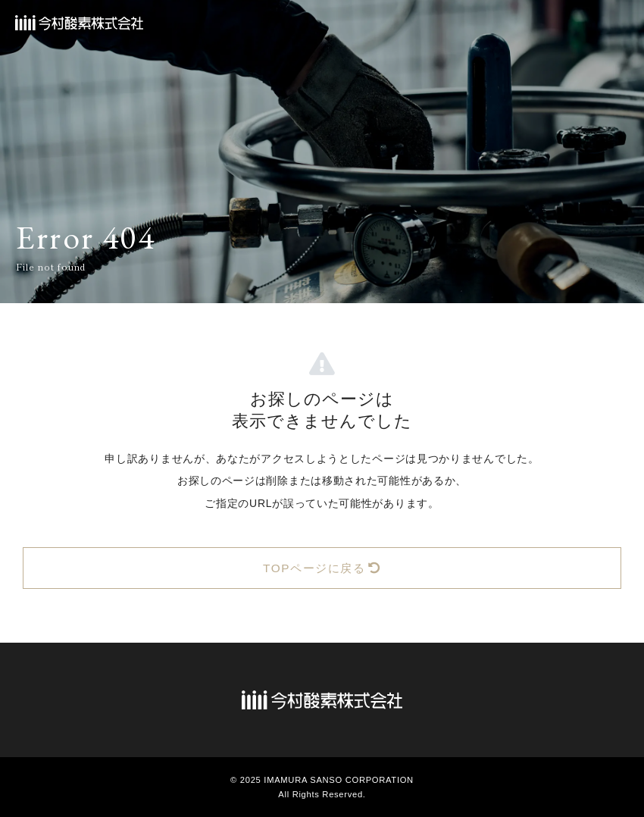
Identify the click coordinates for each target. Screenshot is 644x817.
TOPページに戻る (322, 568)
